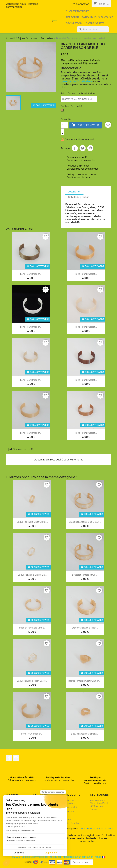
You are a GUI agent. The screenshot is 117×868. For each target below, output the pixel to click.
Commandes (67, 811)
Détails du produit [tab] (78, 197)
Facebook (9, 758)
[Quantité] (64, 125)
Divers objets (95, 23)
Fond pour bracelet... (31, 274)
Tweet (83, 148)
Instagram (16, 758)
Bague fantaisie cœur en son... (85, 681)
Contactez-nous (16, 4)
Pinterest (90, 148)
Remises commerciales (22, 5)
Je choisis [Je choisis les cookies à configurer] (19, 853)
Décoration (74, 23)
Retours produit (69, 807)
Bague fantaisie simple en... (32, 575)
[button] (6, 863)
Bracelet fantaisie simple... (32, 628)
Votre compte (71, 795)
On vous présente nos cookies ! (22, 840)
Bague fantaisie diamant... (85, 734)
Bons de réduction (70, 823)
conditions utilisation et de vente (96, 828)
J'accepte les (87, 828)
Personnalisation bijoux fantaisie (89, 17)
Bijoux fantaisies (78, 11)
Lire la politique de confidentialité (20, 831)
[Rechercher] (93, 29)
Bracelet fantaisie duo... (85, 575)
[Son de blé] (63, 111)
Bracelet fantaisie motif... (85, 628)
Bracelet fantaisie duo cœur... (85, 522)
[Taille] (79, 99)
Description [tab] (74, 192)
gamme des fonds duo (76, 81)
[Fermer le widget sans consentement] (53, 792)
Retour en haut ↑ (82, 862)
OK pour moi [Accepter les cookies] (51, 853)
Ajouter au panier (85, 125)
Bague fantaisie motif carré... (32, 681)
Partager (75, 148)
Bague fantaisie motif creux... (32, 522)
